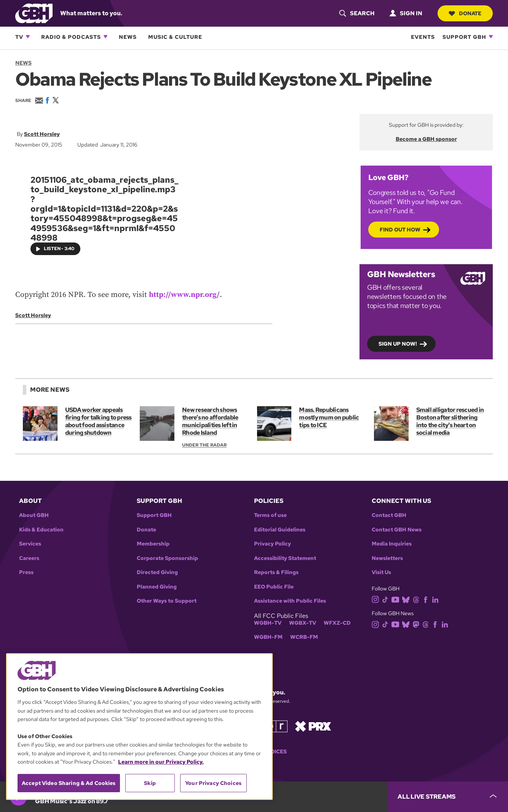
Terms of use (270, 515)
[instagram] (377, 599)
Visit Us (381, 572)
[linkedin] (437, 599)
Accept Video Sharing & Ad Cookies (69, 783)
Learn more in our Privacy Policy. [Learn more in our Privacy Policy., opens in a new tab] (161, 762)
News (128, 37)
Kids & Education (41, 530)
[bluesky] (407, 599)
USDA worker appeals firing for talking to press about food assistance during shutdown (98, 421)
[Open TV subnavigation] (28, 37)
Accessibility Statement (285, 558)
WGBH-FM (268, 637)
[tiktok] (387, 599)
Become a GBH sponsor (426, 139)
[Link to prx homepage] (313, 726)
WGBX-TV (303, 623)
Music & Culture (175, 37)
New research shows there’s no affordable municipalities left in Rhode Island (210, 421)
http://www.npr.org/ (184, 295)
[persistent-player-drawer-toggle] (448, 797)
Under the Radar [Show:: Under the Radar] (204, 445)
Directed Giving (157, 572)
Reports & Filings (276, 572)
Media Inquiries (392, 544)
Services (30, 544)
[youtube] (397, 599)
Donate (465, 13)
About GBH (34, 515)
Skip (150, 783)
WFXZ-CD (337, 623)
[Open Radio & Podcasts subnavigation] (105, 37)
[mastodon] (418, 624)
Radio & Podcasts (71, 37)
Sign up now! (398, 343)
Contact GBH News (397, 530)
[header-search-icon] (356, 13)
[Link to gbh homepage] (34, 13)
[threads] (418, 599)
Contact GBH (389, 515)
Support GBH (464, 37)
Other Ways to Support (167, 601)
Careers (29, 558)
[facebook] (427, 599)
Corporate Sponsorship (167, 558)
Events (423, 37)
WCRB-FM (304, 637)
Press (26, 572)
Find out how (400, 229)
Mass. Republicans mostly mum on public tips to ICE (329, 417)
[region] (139, 727)
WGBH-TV (268, 623)
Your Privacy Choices (213, 783)
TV (19, 37)
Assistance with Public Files (290, 601)
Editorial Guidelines (280, 530)
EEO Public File (274, 587)
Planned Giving (157, 587)
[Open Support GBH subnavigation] (491, 37)
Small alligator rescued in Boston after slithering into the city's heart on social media (450, 421)
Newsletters (387, 558)
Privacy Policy (272, 544)
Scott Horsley (42, 134)
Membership (153, 544)
